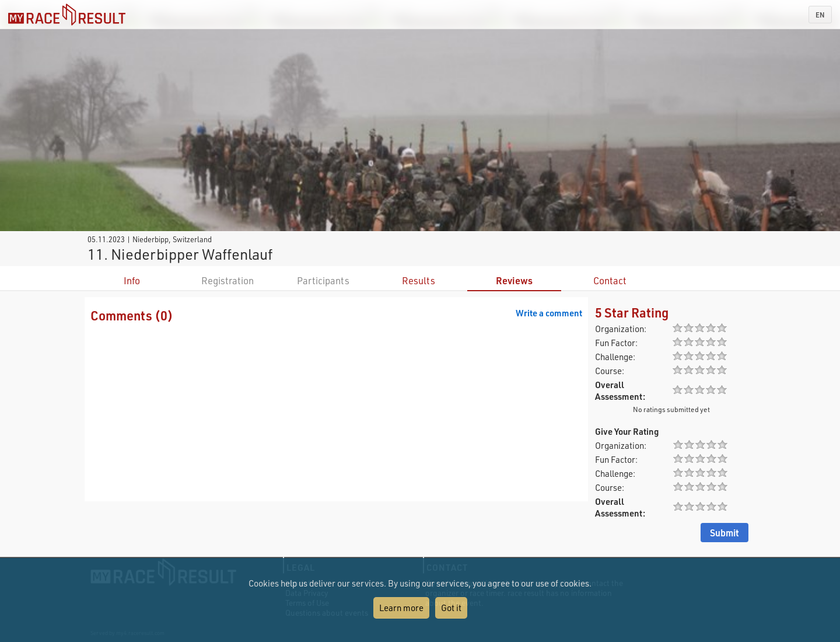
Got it (451, 608)
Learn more (401, 608)
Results (419, 280)
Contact (610, 280)
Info (132, 280)
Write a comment (549, 313)
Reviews (514, 280)
